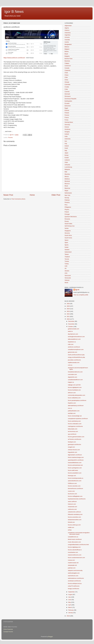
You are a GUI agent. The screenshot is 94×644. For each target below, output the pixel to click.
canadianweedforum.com (75, 380)
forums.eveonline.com (74, 517)
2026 (68, 304)
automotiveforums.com (75, 481)
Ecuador (67, 103)
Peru (66, 205)
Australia (67, 40)
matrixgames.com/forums (75, 426)
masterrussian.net (73, 563)
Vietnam (67, 280)
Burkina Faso (69, 59)
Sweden (67, 250)
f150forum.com (72, 483)
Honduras (68, 129)
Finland (67, 113)
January (71, 613)
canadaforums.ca (73, 537)
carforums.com (72, 509)
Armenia (67, 37)
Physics (67, 209)
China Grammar (8, 629)
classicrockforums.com (75, 555)
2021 (68, 316)
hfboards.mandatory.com (75, 514)
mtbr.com (71, 344)
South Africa (68, 235)
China (66, 80)
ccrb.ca (70, 365)
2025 (68, 306)
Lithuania (67, 165)
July (70, 597)
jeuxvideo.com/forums (74, 360)
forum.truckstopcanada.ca (76, 478)
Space (66, 240)
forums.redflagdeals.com (75, 496)
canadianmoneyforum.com (76, 349)
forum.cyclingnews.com (75, 468)
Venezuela (68, 278)
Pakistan (67, 200)
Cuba (66, 89)
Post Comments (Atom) (18, 199)
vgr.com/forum (72, 434)
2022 (68, 314)
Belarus (67, 47)
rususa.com (71, 560)
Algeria (67, 28)
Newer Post (8, 195)
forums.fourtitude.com (74, 390)
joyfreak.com (72, 568)
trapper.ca (71, 382)
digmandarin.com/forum (75, 455)
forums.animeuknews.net (75, 465)
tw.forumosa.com (73, 431)
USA (66, 273)
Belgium (67, 49)
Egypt (66, 108)
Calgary (67, 63)
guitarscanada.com (74, 329)
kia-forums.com (72, 494)
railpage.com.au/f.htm (74, 385)
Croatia (67, 87)
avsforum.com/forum (74, 347)
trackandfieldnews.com (75, 463)
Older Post (56, 195)
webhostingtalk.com (74, 573)
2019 (68, 616)
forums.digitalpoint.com (75, 387)
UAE (66, 266)
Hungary (67, 132)
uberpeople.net (72, 565)
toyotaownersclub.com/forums (77, 499)
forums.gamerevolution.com (76, 437)
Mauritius (67, 174)
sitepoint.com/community (75, 570)
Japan (66, 153)
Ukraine (67, 271)
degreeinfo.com (73, 377)
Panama (67, 202)
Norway (67, 198)
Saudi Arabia (68, 224)
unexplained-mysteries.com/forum (78, 419)
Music (66, 186)
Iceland (67, 134)
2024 (68, 309)
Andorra (67, 30)
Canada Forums (8, 632)
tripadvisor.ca (72, 342)
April (70, 605)
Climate (67, 82)
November (71, 324)
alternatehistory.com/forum (76, 406)
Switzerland (68, 252)
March (70, 607)
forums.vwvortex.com (74, 486)
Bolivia (67, 51)
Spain (66, 242)
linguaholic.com (73, 452)
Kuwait (67, 158)
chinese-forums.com (74, 450)
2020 (68, 319)
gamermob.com (73, 352)
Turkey (67, 264)
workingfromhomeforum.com (76, 337)
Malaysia (67, 169)
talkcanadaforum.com (74, 339)
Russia (67, 221)
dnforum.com (72, 393)
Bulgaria (67, 56)
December (71, 321)
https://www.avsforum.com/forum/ (14, 58)
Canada (67, 68)
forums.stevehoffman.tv (75, 550)
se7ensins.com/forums (75, 439)
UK (66, 268)
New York (67, 195)
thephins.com (72, 403)
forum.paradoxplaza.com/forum (77, 400)
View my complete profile (81, 295)
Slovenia (67, 233)
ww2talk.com (72, 413)
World (66, 283)
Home (32, 195)
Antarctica (68, 33)
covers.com (71, 491)
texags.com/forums (74, 589)
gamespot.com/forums (75, 444)
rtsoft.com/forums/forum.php (76, 355)
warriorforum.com (73, 576)
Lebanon (67, 160)
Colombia (67, 84)
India (66, 136)
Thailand (67, 257)
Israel (66, 148)
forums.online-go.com (74, 525)
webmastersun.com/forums (76, 578)
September (72, 592)
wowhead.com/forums (74, 581)
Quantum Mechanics (71, 217)
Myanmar (67, 188)
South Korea (68, 238)
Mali (66, 172)
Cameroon (68, 66)
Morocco (67, 184)
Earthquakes (68, 101)
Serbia (67, 228)
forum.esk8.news (73, 470)
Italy (66, 150)
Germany (67, 125)
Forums (10, 137)
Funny (66, 120)
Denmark (67, 94)
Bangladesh (68, 44)
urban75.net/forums (74, 586)
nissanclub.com (73, 507)
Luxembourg (68, 167)
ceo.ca (70, 408)
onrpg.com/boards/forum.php (76, 357)
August (70, 594)
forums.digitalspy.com (74, 547)
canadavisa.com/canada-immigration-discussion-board (79, 533)
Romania (67, 219)
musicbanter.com (73, 552)
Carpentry (68, 70)
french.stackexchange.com (76, 457)
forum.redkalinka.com (74, 398)
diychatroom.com (73, 334)
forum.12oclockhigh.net (75, 416)
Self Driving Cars (70, 226)
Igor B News (14, 12)
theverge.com (72, 476)
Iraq (66, 143)
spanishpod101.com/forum (76, 460)
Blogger (51, 637)
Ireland (67, 146)
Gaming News (69, 122)
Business (67, 61)
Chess (66, 75)
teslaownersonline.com (75, 520)
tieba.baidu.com (73, 429)
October (71, 327)
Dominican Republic (70, 99)
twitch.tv (70, 331)
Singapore (68, 231)
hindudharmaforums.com (75, 372)
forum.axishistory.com (74, 421)
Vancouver (68, 276)
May (70, 602)
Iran (66, 141)
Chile (66, 77)
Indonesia (68, 139)
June (70, 600)
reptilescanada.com (74, 362)
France (67, 117)
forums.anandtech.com (75, 473)
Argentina (67, 35)
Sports (67, 245)
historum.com (72, 504)
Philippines (68, 207)
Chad (66, 73)
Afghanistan (68, 26)
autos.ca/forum (72, 501)
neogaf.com (71, 447)
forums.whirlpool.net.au (75, 583)
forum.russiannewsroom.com (76, 558)
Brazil (66, 54)
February (71, 610)
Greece (67, 127)
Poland (67, 212)
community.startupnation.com (77, 395)
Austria (67, 42)
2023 (68, 311)
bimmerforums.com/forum (75, 488)
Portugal (67, 214)
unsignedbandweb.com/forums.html (78, 545)
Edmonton (68, 106)
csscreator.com (72, 374)
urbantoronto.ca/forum (74, 512)
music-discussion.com (74, 542)
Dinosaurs (68, 96)
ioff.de (70, 530)
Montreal (67, 181)
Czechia (67, 92)
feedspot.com (72, 442)
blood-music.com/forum (75, 539)
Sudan (67, 247)
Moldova (67, 179)
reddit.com (71, 527)
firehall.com (71, 522)
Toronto (67, 259)
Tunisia (67, 261)
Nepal (66, 191)
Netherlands (68, 193)
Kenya (66, 155)
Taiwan (67, 254)
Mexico (67, 176)
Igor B (77, 290)
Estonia (67, 110)
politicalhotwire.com (74, 411)
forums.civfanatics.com (75, 424)
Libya (66, 162)
